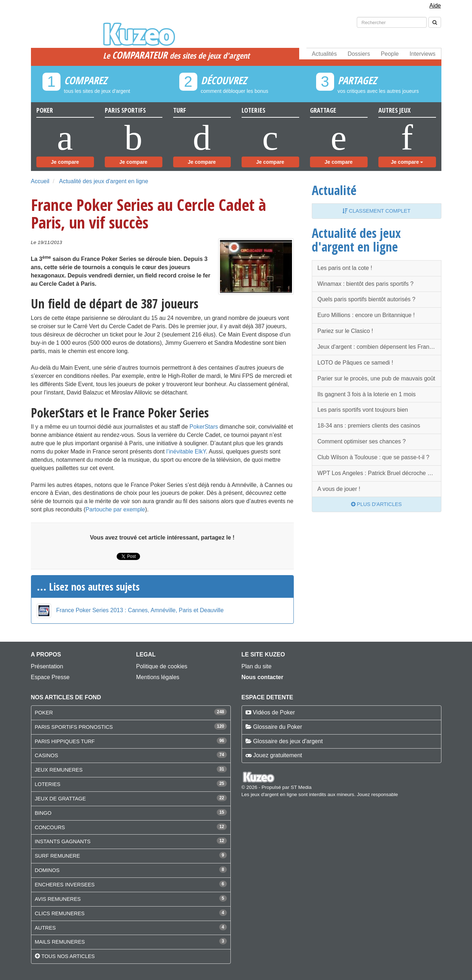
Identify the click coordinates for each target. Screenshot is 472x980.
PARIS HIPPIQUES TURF (65, 741)
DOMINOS (47, 870)
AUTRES (45, 928)
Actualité (334, 190)
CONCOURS (50, 827)
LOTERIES (48, 784)
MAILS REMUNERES (60, 942)
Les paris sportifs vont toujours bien (363, 410)
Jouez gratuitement (278, 755)
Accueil (40, 181)
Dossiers (359, 54)
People (390, 54)
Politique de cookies (162, 666)
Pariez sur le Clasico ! (345, 331)
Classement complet (376, 211)
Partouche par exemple (115, 509)
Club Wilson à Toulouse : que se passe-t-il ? (374, 457)
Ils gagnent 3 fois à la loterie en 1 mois (367, 394)
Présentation (47, 666)
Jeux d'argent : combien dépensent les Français (379, 347)
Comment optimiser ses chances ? (362, 441)
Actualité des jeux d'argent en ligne (104, 181)
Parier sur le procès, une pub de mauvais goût (376, 378)
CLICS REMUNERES (60, 913)
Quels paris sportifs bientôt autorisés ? (367, 299)
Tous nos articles (68, 956)
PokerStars (204, 427)
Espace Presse (50, 677)
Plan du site (257, 666)
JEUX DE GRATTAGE (60, 799)
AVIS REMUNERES (58, 899)
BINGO (43, 813)
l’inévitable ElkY (186, 451)
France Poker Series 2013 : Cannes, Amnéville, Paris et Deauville (140, 610)
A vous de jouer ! (339, 489)
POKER (44, 713)
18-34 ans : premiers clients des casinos (369, 426)
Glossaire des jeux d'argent (288, 741)
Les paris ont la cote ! (345, 268)
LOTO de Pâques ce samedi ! (355, 363)
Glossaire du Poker (278, 727)
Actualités (324, 54)
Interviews (422, 54)
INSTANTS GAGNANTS (63, 841)
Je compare (65, 162)
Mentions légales (158, 677)
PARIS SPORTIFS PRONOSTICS (74, 727)
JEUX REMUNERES (59, 770)
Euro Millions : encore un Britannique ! (366, 315)
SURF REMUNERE (58, 856)
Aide (435, 6)
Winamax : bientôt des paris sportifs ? (366, 284)
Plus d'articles (376, 504)
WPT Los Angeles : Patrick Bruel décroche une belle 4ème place (379, 473)
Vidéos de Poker (274, 712)
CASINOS (47, 755)
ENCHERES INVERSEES (65, 885)
